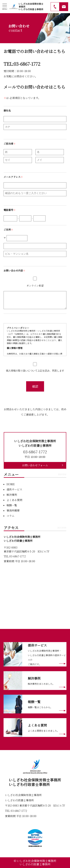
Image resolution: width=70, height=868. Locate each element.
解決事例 (12, 495)
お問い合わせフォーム (35, 465)
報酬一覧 (12, 505)
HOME (11, 484)
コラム (10, 516)
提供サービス (14, 489)
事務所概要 (13, 510)
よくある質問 (14, 500)
